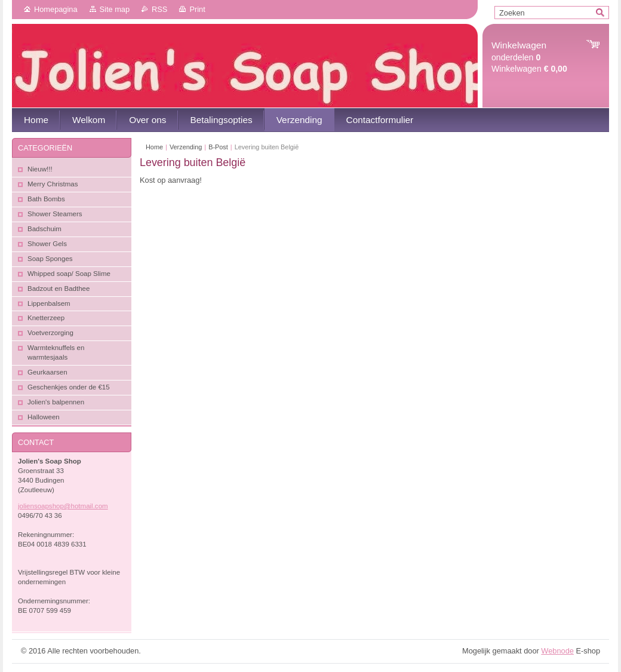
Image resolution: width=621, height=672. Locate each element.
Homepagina (56, 9)
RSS (159, 9)
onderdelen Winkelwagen (529, 57)
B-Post (218, 147)
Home (154, 147)
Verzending (186, 147)
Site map (115, 9)
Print (197, 9)
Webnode (557, 651)
